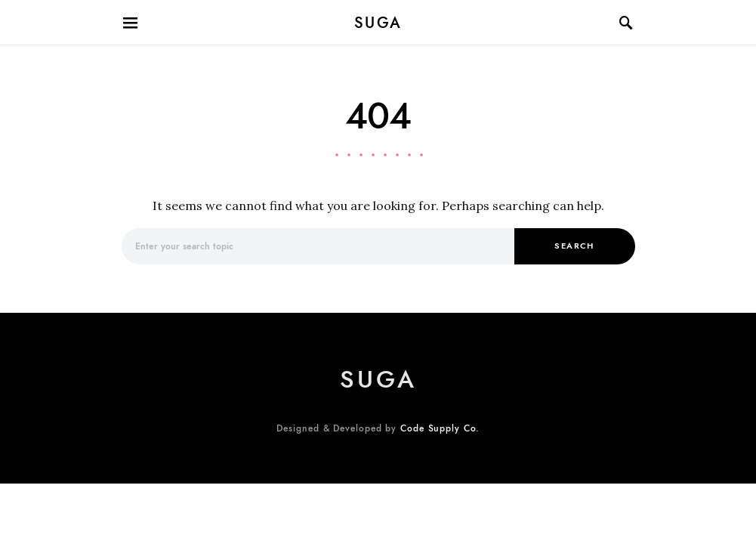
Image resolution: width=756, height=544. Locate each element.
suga (378, 23)
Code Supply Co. (440, 428)
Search (574, 246)
